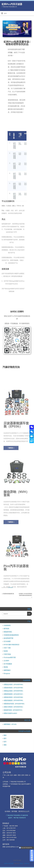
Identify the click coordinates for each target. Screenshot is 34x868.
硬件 (5, 738)
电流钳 (6, 651)
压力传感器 (7, 641)
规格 (5, 745)
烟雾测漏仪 (7, 670)
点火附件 (6, 661)
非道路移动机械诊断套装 (11, 635)
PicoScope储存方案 (10, 657)
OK (29, 613)
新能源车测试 (8, 632)
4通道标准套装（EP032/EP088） (14, 697)
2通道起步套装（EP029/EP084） (14, 684)
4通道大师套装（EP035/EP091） (14, 707)
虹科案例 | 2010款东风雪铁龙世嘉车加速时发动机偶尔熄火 (25, 595)
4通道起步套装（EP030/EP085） (14, 691)
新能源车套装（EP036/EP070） (13, 710)
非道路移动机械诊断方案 (8, 594)
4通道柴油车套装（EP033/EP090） (15, 704)
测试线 (6, 667)
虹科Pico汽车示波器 (12, 4)
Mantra (21, 863)
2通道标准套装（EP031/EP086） (14, 688)
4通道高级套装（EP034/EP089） (14, 700)
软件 (5, 742)
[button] (11, 479)
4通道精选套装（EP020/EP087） (14, 694)
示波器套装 (7, 625)
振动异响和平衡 (8, 638)
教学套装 (6, 629)
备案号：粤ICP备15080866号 (17, 818)
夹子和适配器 (8, 664)
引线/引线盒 (7, 654)
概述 (5, 735)
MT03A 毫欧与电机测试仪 (12, 645)
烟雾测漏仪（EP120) (10, 724)
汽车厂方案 (7, 648)
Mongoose (7, 673)
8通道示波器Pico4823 (10, 713)
